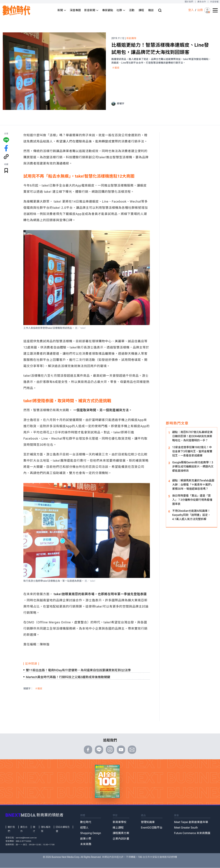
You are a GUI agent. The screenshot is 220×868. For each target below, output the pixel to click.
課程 (141, 10)
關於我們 (189, 2)
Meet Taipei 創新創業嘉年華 (191, 822)
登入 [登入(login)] (191, 10)
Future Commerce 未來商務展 (192, 833)
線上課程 (118, 828)
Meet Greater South (186, 828)
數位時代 (86, 822)
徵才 (34, 829)
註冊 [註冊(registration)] (200, 10)
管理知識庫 (148, 822)
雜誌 (151, 10)
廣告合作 (202, 2)
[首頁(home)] (16, 10)
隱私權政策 (46, 829)
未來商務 (86, 844)
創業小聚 (86, 839)
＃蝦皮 (116, 68)
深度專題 (75, 10)
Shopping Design (91, 833)
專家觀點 (108, 10)
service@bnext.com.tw (26, 838)
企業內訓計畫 (121, 839)
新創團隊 (131, 38)
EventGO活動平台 (152, 828)
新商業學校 (120, 822)
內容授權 (214, 2)
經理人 (84, 828)
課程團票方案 (121, 833)
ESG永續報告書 (63, 829)
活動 (132, 10)
